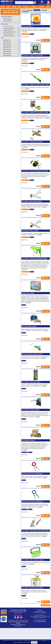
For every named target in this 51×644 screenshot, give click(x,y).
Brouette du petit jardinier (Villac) (32, 365)
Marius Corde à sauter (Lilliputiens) (33, 515)
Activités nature (7, 21)
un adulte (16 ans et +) (9, 36)
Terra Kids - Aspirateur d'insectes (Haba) (35, 266)
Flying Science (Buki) (28, 301)
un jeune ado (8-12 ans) (9, 32)
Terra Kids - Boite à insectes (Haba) (33, 575)
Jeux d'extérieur (7, 19)
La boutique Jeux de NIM (10, 10)
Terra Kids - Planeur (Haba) (30, 238)
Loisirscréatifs (14, 7)
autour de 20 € (7, 46)
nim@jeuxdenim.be (42, 637)
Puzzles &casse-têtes (41, 7)
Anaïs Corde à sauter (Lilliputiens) (32, 487)
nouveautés (25, 11)
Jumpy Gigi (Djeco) (28, 26)
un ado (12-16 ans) (8, 34)
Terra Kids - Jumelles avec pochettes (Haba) (35, 114)
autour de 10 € (7, 42)
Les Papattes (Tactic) (29, 453)
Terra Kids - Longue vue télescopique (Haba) (35, 86)
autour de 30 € (7, 50)
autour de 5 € (7, 40)
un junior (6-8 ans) (8, 30)
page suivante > (46, 621)
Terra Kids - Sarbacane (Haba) (31, 393)
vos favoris (44, 10)
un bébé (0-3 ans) (8, 26)
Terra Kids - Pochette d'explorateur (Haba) (35, 175)
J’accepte (34, 642)
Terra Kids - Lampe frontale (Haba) (33, 56)
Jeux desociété (3, 7)
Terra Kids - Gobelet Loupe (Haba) (32, 603)
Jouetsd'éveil (20, 7)
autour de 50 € (7, 53)
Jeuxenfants (8, 7)
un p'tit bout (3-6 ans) (9, 28)
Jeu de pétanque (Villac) (29, 335)
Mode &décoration (34, 7)
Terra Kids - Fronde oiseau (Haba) (32, 146)
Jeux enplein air (48, 7)
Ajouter (47, 41)
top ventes (30, 10)
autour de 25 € (7, 48)
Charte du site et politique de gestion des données (18, 638)
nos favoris (37, 10)
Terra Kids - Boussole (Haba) (31, 422)
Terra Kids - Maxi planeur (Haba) (32, 207)
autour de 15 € (7, 44)
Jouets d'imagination (26, 7)
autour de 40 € (7, 51)
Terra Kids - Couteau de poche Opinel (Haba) (35, 545)
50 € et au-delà (7, 55)
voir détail (25, 32)
